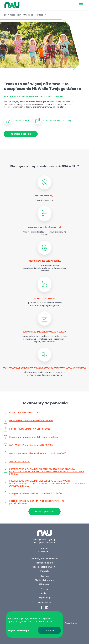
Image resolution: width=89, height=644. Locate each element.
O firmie (45, 589)
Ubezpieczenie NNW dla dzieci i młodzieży (28, 15)
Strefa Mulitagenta (44, 580)
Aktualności (44, 584)
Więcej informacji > (19, 631)
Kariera (44, 593)
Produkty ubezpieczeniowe (44, 559)
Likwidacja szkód (44, 563)
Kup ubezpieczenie (21, 134)
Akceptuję (49, 631)
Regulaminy (44, 597)
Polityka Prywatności (67, 623)
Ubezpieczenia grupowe (44, 567)
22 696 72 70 (44, 552)
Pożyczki (45, 571)
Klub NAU (44, 576)
